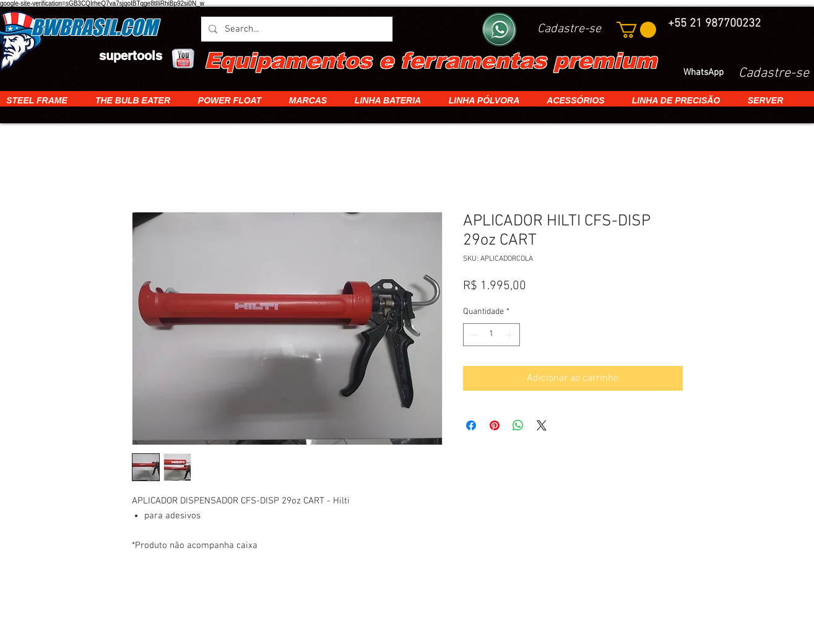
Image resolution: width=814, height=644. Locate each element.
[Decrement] (473, 335)
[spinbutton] (491, 335)
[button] (636, 30)
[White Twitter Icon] (716, 604)
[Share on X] (542, 425)
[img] (171, 605)
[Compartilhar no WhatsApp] (518, 425)
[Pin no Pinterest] (495, 425)
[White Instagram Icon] (781, 604)
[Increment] (510, 335)
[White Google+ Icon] (759, 604)
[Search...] (296, 29)
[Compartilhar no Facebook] (471, 425)
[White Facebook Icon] (737, 604)
